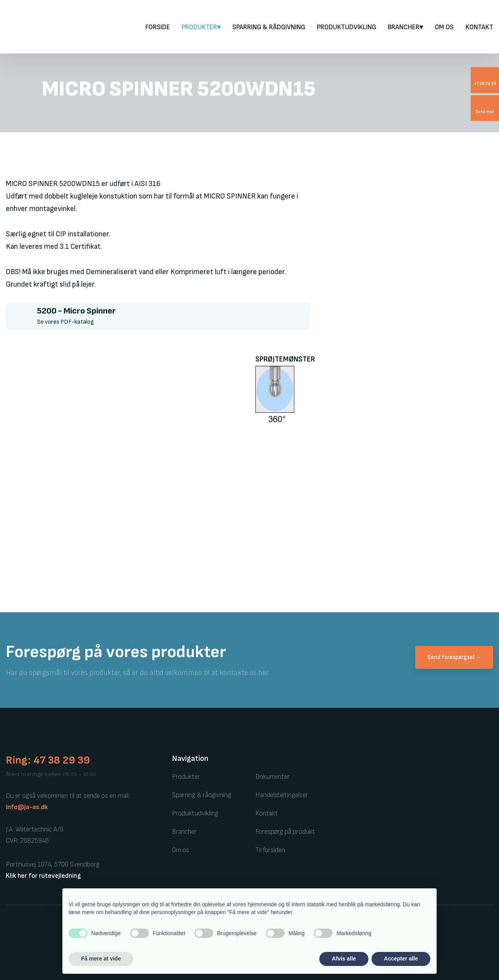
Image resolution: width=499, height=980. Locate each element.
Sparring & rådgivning (269, 27)
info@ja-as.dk (27, 807)
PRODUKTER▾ (201, 27)
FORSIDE (158, 27)
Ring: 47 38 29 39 (48, 760)
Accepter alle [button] (401, 959)
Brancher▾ (405, 27)
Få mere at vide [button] (101, 959)
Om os (444, 27)
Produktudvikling (347, 27)
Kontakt (479, 27)
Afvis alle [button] (344, 959)
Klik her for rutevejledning (43, 876)
